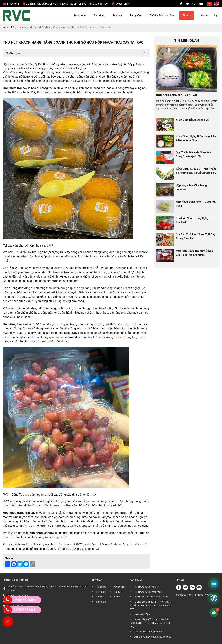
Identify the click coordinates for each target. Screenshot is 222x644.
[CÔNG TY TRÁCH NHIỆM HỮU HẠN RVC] (11, 4)
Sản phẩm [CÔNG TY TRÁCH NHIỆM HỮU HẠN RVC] (136, 16)
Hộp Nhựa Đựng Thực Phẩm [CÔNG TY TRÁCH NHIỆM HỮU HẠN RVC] (148, 592)
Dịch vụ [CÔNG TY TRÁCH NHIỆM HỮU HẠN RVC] (117, 16)
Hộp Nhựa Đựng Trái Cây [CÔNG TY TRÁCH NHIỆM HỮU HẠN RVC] (146, 587)
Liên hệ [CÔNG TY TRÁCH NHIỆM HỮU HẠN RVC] (203, 16)
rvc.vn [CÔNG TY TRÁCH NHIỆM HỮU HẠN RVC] (190, 595)
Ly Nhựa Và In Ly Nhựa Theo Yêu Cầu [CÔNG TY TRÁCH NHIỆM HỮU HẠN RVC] (152, 637)
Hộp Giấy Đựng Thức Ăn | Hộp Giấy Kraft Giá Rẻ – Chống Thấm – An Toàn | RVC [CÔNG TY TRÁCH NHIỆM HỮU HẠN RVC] (150, 623)
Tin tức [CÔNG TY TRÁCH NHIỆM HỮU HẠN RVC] (187, 16)
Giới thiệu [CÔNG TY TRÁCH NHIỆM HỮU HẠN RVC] (99, 16)
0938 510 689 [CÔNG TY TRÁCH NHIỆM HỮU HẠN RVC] (22, 596)
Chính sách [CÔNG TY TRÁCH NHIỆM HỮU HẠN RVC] (120, 587)
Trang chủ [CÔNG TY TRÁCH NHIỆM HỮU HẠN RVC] (80, 16)
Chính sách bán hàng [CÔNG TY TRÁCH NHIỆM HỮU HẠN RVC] (162, 16)
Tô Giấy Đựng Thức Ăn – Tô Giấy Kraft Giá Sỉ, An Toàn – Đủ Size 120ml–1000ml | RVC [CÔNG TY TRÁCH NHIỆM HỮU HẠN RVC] (151, 606)
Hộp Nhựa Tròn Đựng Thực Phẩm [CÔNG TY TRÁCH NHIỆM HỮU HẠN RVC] (151, 597)
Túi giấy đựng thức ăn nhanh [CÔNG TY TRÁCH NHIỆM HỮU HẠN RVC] (148, 632)
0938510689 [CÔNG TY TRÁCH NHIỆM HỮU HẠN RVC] (19, 600)
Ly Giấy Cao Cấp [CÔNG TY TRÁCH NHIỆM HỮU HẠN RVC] (142, 614)
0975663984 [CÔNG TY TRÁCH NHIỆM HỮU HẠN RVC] (18, 610)
